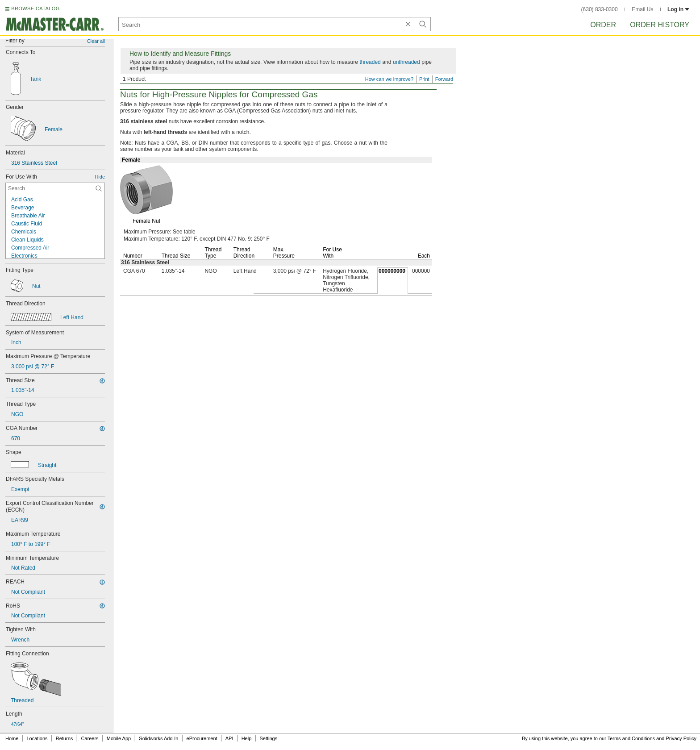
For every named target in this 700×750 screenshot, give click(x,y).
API (229, 738)
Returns (65, 738)
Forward (444, 79)
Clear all (96, 41)
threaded (370, 62)
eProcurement (202, 738)
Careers (90, 738)
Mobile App (119, 738)
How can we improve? (389, 79)
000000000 (392, 271)
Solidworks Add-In (158, 738)
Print (424, 79)
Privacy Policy (681, 738)
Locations (37, 738)
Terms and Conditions (631, 738)
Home (12, 738)
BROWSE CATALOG (35, 8)
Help (247, 738)
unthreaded (406, 62)
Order (603, 25)
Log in (678, 9)
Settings (268, 738)
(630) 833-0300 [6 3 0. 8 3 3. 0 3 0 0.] (600, 9)
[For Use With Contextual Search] (55, 188)
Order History (660, 25)
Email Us (642, 9)
